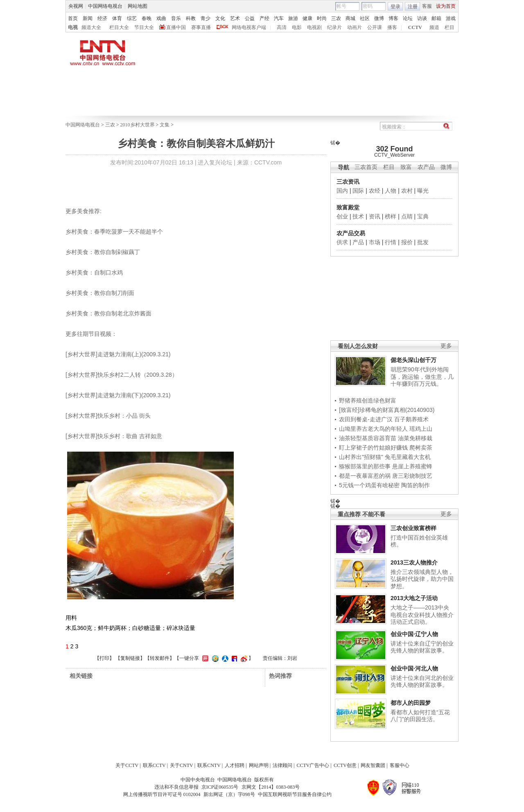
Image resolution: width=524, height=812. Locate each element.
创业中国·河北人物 (414, 668)
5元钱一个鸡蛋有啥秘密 (369, 485)
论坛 (408, 18)
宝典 (423, 216)
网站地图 (138, 6)
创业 (342, 216)
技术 (358, 216)
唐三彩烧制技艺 (412, 476)
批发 (423, 242)
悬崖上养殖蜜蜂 (412, 466)
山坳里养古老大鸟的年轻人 (373, 429)
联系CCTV (154, 765)
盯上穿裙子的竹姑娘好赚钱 (373, 448)
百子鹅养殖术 (411, 419)
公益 (250, 18)
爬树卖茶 (421, 448)
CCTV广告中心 (313, 765)
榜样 (391, 216)
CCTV (415, 27)
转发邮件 (160, 658)
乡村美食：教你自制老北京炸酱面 (108, 313)
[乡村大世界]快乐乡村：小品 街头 (108, 416)
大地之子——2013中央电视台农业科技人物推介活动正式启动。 (422, 615)
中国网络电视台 (105, 6)
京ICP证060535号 (220, 787)
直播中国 (176, 27)
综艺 (132, 18)
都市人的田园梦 (411, 703)
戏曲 (161, 18)
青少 (206, 18)
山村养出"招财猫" (361, 457)
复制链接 (130, 658)
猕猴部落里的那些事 (365, 466)
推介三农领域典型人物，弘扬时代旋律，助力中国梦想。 (422, 579)
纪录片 (334, 27)
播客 (392, 27)
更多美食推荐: (84, 211)
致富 (406, 167)
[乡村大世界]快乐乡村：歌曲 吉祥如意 (114, 436)
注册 (413, 7)
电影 (297, 27)
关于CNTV (182, 765)
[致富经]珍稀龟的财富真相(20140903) (387, 410)
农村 (407, 191)
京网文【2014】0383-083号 (271, 787)
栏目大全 (119, 27)
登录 (395, 7)
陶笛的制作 (416, 485)
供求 (342, 242)
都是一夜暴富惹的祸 (365, 476)
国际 (358, 191)
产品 (358, 242)
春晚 (147, 18)
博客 (393, 18)
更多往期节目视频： (91, 334)
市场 (375, 242)
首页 (73, 18)
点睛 (407, 216)
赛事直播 (201, 27)
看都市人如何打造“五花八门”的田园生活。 (420, 716)
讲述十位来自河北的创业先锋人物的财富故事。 (422, 682)
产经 (264, 18)
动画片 (355, 27)
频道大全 (91, 27)
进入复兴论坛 (215, 162)
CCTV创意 (345, 765)
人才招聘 (235, 765)
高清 (282, 27)
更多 (446, 346)
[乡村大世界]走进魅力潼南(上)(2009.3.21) (118, 354)
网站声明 (259, 765)
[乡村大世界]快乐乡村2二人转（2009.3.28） (122, 375)
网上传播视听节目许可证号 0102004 (162, 794)
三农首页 (366, 167)
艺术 (235, 18)
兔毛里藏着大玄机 (408, 457)
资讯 (375, 216)
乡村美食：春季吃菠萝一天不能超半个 (114, 232)
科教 (191, 18)
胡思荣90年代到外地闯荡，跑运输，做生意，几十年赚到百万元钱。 (422, 377)
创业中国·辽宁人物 (414, 634)
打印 (104, 658)
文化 (220, 18)
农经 (375, 191)
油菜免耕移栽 (415, 438)
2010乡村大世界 (138, 125)
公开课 (375, 27)
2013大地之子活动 (414, 598)
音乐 (176, 18)
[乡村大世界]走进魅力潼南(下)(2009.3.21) (118, 395)
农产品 (426, 167)
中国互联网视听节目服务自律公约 (295, 794)
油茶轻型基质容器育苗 (368, 438)
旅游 (293, 18)
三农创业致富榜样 (413, 528)
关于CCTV (127, 765)
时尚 (322, 18)
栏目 (449, 27)
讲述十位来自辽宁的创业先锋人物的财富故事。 (422, 647)
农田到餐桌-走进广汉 (366, 419)
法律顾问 (282, 765)
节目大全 (144, 27)
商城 (350, 18)
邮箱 (436, 18)
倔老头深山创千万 (413, 360)
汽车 (279, 18)
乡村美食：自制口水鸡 (94, 272)
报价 (407, 242)
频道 (434, 27)
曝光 (423, 191)
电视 (73, 27)
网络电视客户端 (249, 27)
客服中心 (400, 765)
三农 (336, 18)
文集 (165, 125)
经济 (102, 18)
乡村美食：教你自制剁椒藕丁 (103, 252)
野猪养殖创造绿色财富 (368, 400)
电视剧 (314, 27)
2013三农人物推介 (414, 562)
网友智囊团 (373, 765)
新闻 (88, 18)
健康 (307, 18)
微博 (379, 18)
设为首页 (446, 6)
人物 (391, 191)
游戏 (451, 18)
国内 (342, 191)
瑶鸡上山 (421, 429)
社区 (365, 18)
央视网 (76, 6)
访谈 (422, 18)
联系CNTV (209, 765)
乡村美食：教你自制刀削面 (100, 293)
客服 (427, 6)
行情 (391, 242)
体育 (117, 18)
